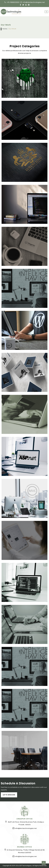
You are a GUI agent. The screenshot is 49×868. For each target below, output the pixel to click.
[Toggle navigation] (46, 12)
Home (5, 29)
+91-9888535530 (12, 2)
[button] (44, 863)
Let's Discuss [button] (9, 795)
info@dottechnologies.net (33, 2)
